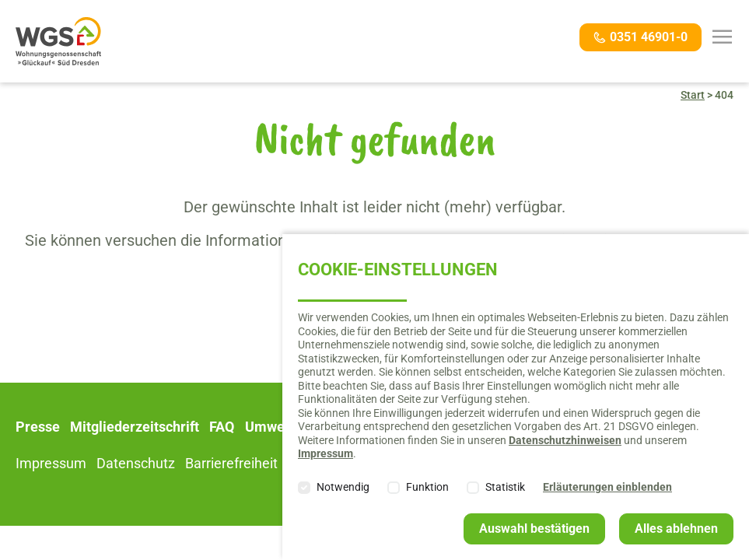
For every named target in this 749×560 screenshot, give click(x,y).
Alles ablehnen (676, 528)
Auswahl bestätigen (534, 528)
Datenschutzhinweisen (565, 440)
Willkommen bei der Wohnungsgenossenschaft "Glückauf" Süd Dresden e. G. (58, 41)
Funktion (427, 487)
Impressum (325, 453)
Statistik (505, 487)
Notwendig (343, 487)
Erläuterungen (607, 487)
